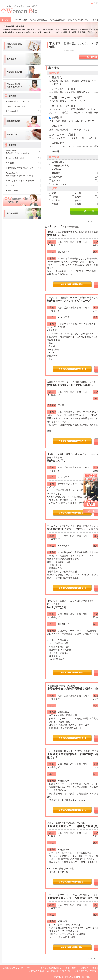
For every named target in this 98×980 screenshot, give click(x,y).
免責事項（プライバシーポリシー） (20, 968)
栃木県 (77, 200)
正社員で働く (57, 162)
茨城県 (77, 197)
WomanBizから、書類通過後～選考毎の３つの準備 (19, 174)
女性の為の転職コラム (79, 20)
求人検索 (6, 20)
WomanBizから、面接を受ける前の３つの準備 (17, 152)
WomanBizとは (20, 20)
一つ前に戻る (91, 511)
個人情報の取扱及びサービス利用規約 (58, 968)
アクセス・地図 (36, 971)
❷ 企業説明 (10, 163)
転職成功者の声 (58, 20)
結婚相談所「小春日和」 (59, 971)
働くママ (55, 181)
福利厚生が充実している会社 (17, 101)
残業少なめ (56, 177)
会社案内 (84, 968)
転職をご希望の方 (39, 20)
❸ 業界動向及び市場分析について (19, 168)
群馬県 (77, 204)
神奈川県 (55, 200)
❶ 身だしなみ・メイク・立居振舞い (20, 181)
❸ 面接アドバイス (13, 190)
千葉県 (54, 204)
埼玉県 (77, 193)
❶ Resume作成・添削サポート (18, 158)
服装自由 (55, 173)
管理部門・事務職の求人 (16, 106)
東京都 (54, 197)
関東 (53, 193)
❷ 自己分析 (10, 185)
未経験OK (55, 169)
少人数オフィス (58, 184)
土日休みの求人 (12, 111)
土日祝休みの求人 (59, 166)
